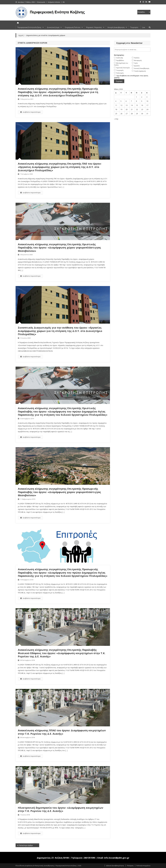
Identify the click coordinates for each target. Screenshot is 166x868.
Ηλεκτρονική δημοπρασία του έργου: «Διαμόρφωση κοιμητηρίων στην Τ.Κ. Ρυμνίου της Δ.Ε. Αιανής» (61, 809)
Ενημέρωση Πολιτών (73, 27)
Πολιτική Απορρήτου (143, 866)
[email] (132, 50)
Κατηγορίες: (119, 55)
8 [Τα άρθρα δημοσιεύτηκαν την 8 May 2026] (136, 101)
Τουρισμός (134, 27)
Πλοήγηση (130, 866)
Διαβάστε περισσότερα (30, 112)
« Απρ (116, 119)
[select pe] (144, 12)
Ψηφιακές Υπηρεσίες (94, 27)
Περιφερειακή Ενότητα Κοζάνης (29, 27)
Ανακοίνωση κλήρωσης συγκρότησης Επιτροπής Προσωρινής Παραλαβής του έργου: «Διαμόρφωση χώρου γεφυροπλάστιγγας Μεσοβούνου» (59, 492)
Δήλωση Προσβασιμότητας (115, 866)
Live (144, 27)
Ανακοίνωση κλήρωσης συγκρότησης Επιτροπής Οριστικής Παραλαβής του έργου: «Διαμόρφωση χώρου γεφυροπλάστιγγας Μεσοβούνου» (59, 247)
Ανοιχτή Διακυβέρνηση (116, 27)
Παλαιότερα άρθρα (26, 845)
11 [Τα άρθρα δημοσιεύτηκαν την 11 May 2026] (116, 105)
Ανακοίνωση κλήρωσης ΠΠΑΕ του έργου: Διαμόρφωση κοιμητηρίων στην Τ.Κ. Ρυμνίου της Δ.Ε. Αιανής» (62, 732)
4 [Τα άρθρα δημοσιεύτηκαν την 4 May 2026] (116, 101)
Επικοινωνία (41, 2)
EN (64, 2)
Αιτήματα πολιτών (54, 2)
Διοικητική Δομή (53, 27)
